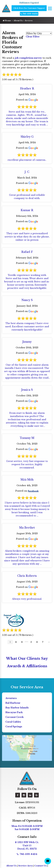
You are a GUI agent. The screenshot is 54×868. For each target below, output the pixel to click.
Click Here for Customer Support (29, 8)
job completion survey (28, 58)
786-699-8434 (29, 14)
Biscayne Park (14, 712)
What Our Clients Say (27, 658)
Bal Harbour (13, 703)
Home (7, 21)
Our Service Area (27, 687)
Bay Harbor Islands (17, 708)
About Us (18, 21)
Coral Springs (14, 726)
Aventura (11, 698)
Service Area (25, 866)
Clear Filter (33, 37)
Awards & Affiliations (27, 666)
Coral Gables (13, 722)
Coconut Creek (14, 717)
